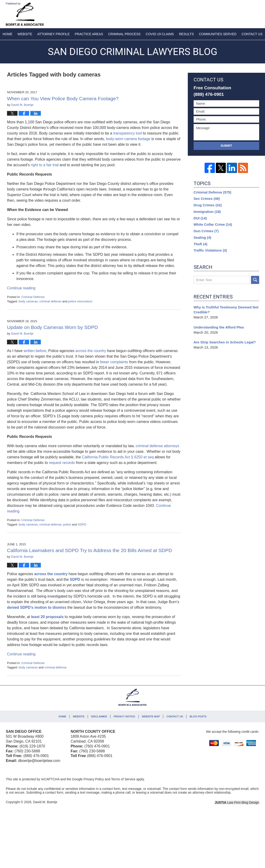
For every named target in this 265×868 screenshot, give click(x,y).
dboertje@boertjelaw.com (39, 761)
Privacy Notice (124, 716)
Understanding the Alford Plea (219, 327)
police (67, 524)
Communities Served (218, 34)
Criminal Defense (33, 297)
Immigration (207, 212)
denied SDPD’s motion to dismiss (37, 607)
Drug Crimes (208, 205)
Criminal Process (124, 34)
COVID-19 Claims (160, 34)
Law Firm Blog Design (237, 802)
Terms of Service (123, 779)
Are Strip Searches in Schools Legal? (225, 342)
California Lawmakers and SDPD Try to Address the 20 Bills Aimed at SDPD (89, 550)
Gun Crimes (206, 231)
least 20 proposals (47, 617)
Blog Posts (198, 716)
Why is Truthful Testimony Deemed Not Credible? (226, 310)
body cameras (28, 301)
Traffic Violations (210, 250)
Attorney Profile (53, 34)
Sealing (202, 237)
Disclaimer (99, 716)
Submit (226, 146)
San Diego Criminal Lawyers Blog (25, 14)
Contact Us (175, 716)
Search (255, 280)
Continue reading (21, 288)
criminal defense (51, 301)
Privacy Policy (94, 779)
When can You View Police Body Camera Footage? (63, 99)
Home (7, 34)
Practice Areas (89, 34)
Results (186, 34)
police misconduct (80, 301)
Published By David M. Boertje (228, 13)
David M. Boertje (45, 802)
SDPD (82, 524)
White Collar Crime (213, 224)
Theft (200, 244)
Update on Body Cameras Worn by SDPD (52, 327)
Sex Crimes (207, 199)
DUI (200, 218)
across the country (51, 574)
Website (25, 34)
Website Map (151, 716)
